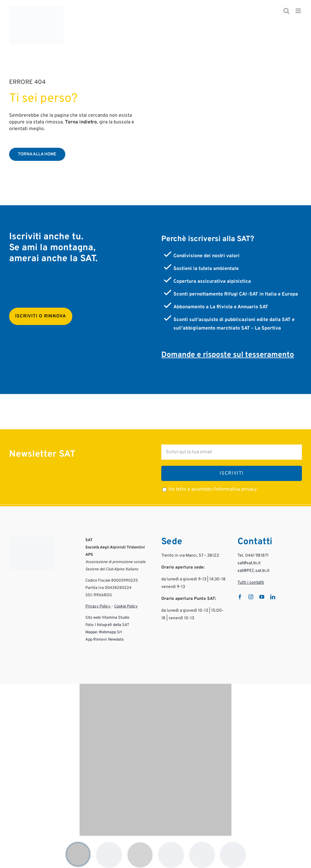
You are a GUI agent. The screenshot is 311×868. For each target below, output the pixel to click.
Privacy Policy (98, 607)
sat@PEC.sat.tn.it (253, 571)
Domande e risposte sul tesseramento (228, 355)
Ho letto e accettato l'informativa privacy (213, 489)
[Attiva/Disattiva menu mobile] (299, 11)
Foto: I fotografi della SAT (107, 625)
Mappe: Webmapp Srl (104, 632)
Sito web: (93, 618)
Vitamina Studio (116, 618)
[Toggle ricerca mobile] (286, 11)
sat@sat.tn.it (249, 563)
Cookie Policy (126, 607)
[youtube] (262, 597)
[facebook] (240, 597)
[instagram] (251, 597)
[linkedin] (273, 597)
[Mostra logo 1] (78, 854)
